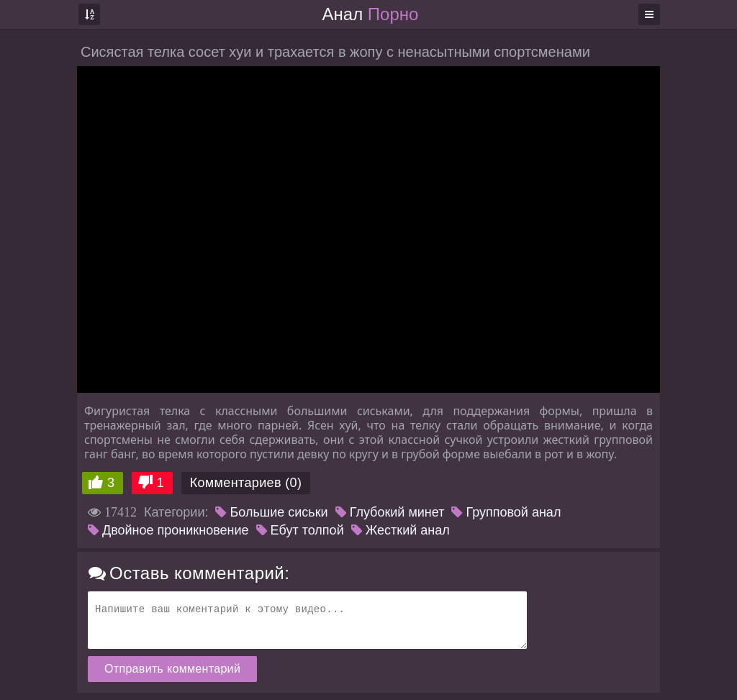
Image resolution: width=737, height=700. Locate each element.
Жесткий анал (401, 530)
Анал (371, 14)
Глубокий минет (390, 512)
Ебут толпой (300, 530)
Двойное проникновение (168, 530)
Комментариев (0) (246, 483)
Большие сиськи (271, 512)
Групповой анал (506, 512)
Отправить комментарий (172, 669)
